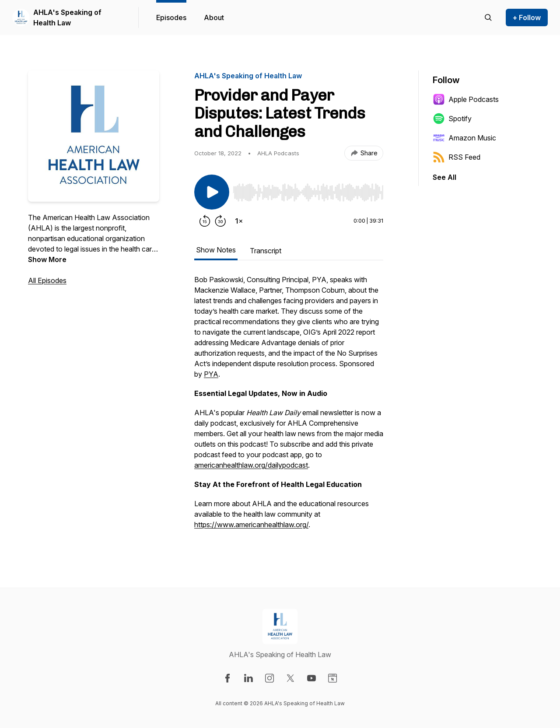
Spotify (452, 119)
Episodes (171, 17)
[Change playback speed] (239, 221)
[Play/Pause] (212, 192)
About (214, 17)
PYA (211, 374)
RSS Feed (457, 157)
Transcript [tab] (266, 251)
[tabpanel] (289, 406)
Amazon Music (464, 138)
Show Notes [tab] (216, 250)
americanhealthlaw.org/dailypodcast (251, 465)
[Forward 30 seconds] (220, 221)
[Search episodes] (488, 17)
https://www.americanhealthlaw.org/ (251, 525)
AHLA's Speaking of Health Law (67, 17)
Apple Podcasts (466, 99)
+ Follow (527, 17)
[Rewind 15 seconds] (205, 221)
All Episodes (47, 280)
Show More (47, 259)
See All (444, 177)
